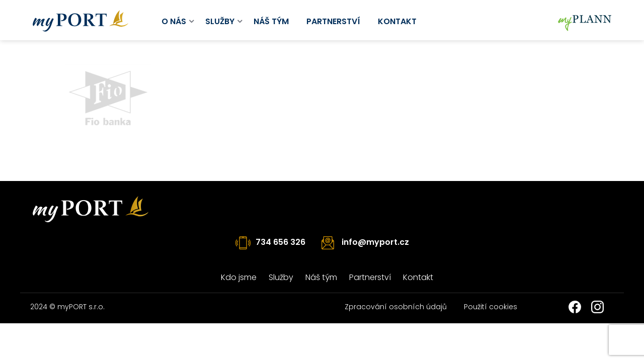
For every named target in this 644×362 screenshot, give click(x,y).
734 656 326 (280, 242)
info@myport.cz (375, 242)
